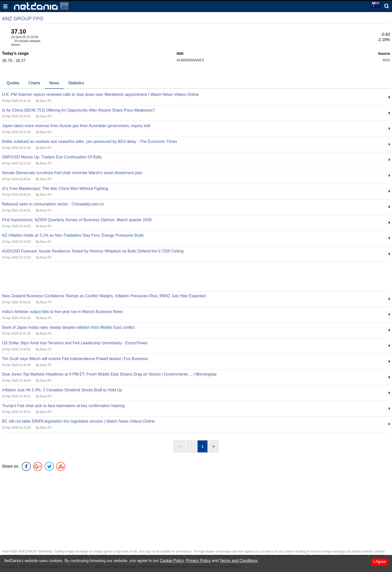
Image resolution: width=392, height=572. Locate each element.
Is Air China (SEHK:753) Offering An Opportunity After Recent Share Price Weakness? (78, 110)
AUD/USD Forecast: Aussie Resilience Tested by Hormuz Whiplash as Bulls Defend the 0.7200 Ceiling (93, 251)
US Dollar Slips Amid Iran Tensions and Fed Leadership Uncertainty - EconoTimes (75, 343)
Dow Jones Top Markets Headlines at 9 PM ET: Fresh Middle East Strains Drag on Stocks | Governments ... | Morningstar (109, 374)
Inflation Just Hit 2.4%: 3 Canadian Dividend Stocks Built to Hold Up (62, 390)
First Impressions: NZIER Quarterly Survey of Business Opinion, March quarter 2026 (77, 220)
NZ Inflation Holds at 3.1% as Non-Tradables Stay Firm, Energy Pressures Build (73, 235)
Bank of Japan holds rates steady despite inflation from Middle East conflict (68, 327)
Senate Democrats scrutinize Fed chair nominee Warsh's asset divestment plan (72, 173)
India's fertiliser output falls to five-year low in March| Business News (62, 312)
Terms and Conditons (238, 561)
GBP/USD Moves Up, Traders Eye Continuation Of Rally (52, 157)
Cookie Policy (172, 561)
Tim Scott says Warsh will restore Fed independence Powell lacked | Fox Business (75, 359)
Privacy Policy (198, 561)
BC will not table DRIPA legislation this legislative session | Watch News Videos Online (78, 421)
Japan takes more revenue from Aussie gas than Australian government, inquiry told (76, 126)
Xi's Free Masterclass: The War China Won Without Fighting (55, 189)
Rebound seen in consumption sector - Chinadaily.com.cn (53, 204)
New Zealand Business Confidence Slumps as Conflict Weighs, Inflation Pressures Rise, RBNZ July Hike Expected (104, 296)
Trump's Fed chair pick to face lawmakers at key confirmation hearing (63, 406)
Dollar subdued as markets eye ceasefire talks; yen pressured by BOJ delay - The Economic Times (89, 141)
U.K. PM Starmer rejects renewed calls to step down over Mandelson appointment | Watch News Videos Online (100, 94)
